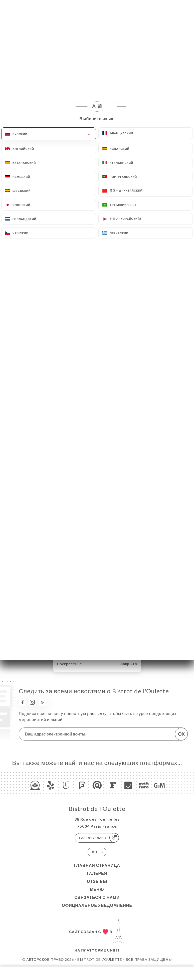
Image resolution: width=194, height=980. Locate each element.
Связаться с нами (97, 897)
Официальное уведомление (97, 905)
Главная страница (97, 865)
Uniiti (113, 950)
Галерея (97, 873)
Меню (97, 889)
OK (181, 734)
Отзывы (97, 881)
